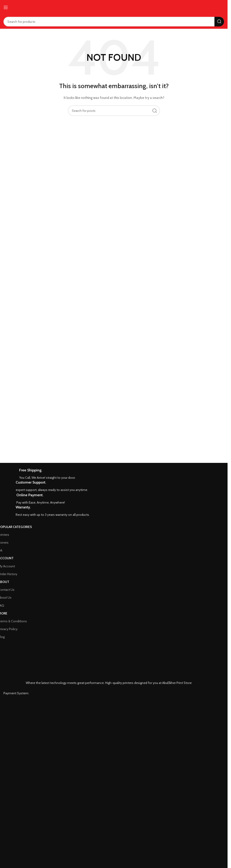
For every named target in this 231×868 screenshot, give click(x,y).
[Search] (114, 22)
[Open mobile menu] (6, 7)
